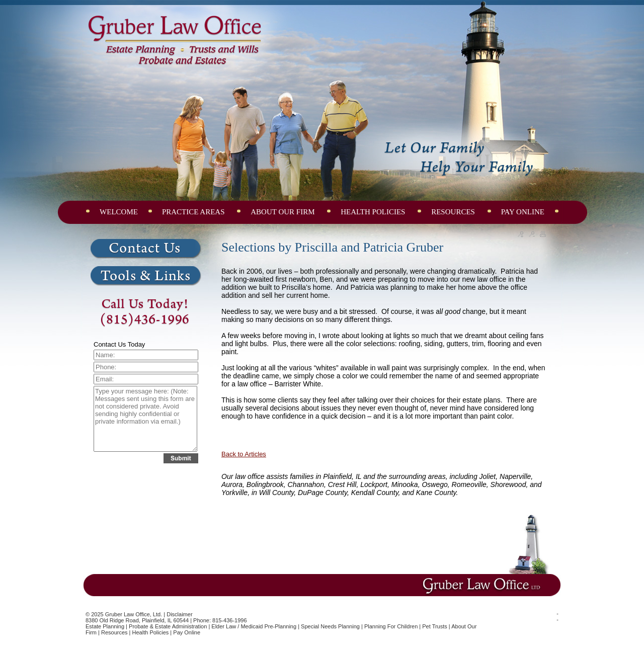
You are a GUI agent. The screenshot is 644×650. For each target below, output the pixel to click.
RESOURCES (454, 212)
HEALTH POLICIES (374, 212)
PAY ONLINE (523, 212)
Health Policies (151, 632)
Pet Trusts (435, 626)
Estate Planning (105, 626)
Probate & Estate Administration (168, 626)
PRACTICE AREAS (194, 212)
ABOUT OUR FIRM (284, 212)
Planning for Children (391, 626)
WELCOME (119, 212)
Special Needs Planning (330, 626)
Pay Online (187, 632)
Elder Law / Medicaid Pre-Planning (254, 626)
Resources (114, 632)
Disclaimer (179, 614)
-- (557, 616)
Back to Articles (244, 454)
